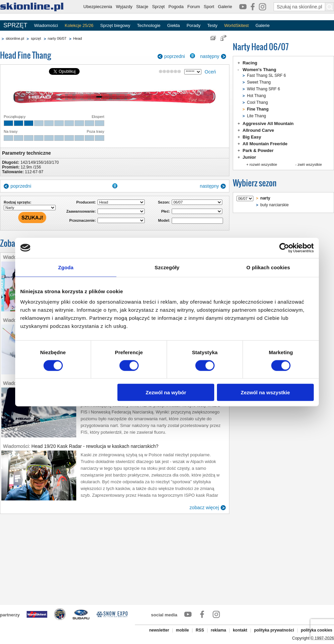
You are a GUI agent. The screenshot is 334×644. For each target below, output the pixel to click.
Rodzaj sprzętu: (18, 202)
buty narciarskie (275, 205)
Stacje (142, 7)
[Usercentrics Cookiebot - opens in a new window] (284, 248)
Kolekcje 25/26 (79, 25)
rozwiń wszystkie (263, 164)
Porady (193, 25)
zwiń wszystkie (310, 164)
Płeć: (166, 211)
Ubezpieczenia (98, 7)
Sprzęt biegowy (115, 25)
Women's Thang (259, 70)
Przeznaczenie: (82, 220)
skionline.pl (15, 38)
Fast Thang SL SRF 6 (266, 75)
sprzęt (36, 38)
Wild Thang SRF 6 (263, 89)
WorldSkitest (237, 25)
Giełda (173, 25)
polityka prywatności (274, 630)
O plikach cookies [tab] (268, 267)
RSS (200, 630)
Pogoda (176, 7)
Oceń (210, 72)
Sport (209, 7)
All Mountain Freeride (265, 144)
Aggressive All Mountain (268, 124)
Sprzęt (159, 7)
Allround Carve (258, 130)
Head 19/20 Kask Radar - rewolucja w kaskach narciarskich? (95, 446)
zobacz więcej (204, 508)
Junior (249, 157)
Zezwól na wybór (166, 392)
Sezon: (164, 202)
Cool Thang (257, 102)
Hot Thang (256, 96)
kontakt (240, 630)
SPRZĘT (15, 25)
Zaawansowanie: (81, 211)
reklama (218, 630)
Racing (250, 63)
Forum (194, 7)
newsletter (159, 630)
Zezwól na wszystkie (266, 392)
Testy (212, 25)
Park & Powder (258, 150)
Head (78, 38)
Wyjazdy (124, 7)
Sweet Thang (259, 82)
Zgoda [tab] (66, 267)
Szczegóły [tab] (167, 267)
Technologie (149, 25)
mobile (182, 630)
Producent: (86, 202)
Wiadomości (46, 25)
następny (210, 56)
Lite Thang (257, 116)
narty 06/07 (57, 38)
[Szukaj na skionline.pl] (330, 7)
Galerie (225, 7)
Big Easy (252, 137)
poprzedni (175, 56)
